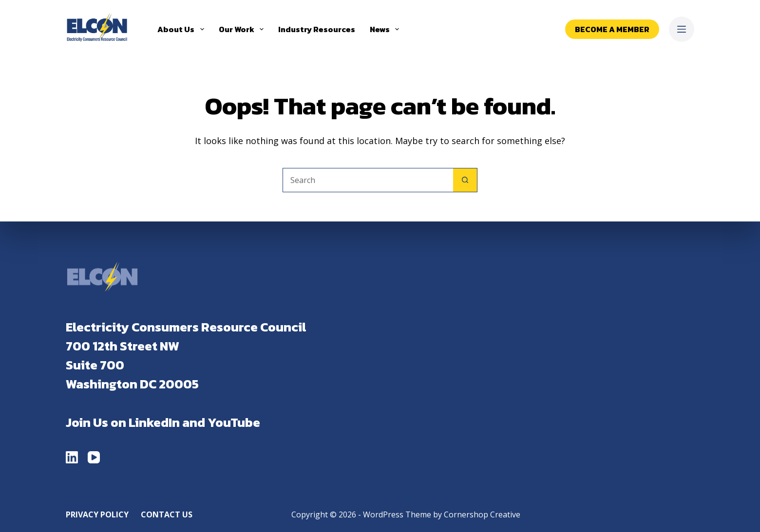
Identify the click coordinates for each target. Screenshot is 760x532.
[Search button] (465, 180)
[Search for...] (368, 180)
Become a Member (612, 29)
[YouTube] (94, 457)
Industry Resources (317, 29)
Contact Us (167, 515)
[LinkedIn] (72, 457)
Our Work (243, 29)
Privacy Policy (97, 515)
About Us (182, 29)
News (386, 29)
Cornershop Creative (482, 514)
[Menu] (682, 29)
